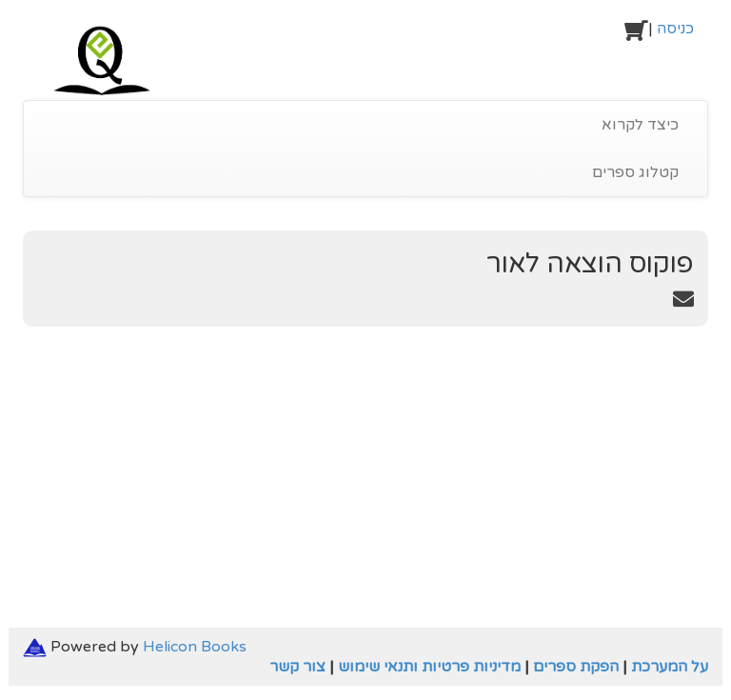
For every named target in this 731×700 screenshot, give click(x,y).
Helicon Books (195, 647)
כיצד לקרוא (640, 125)
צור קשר (297, 667)
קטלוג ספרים (635, 172)
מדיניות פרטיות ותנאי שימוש (429, 667)
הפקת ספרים (576, 667)
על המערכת (670, 667)
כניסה (675, 29)
